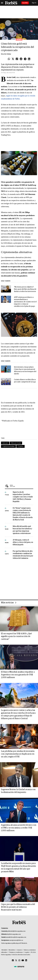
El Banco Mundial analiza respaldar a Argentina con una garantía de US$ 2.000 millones (18, 675)
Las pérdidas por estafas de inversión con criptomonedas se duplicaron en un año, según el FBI (18, 754)
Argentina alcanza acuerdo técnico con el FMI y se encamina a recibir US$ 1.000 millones (19, 828)
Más (22, 486)
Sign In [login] (34, 3)
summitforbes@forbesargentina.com (16, 937)
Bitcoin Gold (16, 443)
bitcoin (5, 443)
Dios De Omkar (6, 54)
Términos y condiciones (16, 952)
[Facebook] (13, 960)
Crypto (20, 446)
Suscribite (25, 3)
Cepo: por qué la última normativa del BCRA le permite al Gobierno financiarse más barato (18, 907)
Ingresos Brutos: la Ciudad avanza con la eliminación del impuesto (18, 791)
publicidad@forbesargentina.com (16, 931)
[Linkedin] (26, 960)
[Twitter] (16, 960)
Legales (27, 952)
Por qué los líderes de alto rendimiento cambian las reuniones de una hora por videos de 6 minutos (23, 555)
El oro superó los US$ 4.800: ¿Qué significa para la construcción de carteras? (16, 636)
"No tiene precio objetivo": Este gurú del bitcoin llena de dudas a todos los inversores (25, 289)
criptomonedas (8, 446)
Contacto (19, 950)
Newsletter (12, 950)
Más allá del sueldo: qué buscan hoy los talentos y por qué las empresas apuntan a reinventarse (22, 530)
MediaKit (4, 950)
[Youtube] (23, 960)
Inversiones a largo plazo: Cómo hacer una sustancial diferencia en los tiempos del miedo (25, 370)
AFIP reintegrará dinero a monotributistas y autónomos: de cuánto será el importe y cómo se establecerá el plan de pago (25, 302)
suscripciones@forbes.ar (16, 940)
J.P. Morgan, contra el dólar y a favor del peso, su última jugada (23, 542)
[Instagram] (19, 960)
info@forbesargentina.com (13, 934)
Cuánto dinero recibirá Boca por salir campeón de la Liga (25, 381)
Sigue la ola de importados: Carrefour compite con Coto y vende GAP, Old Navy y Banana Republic (23, 497)
